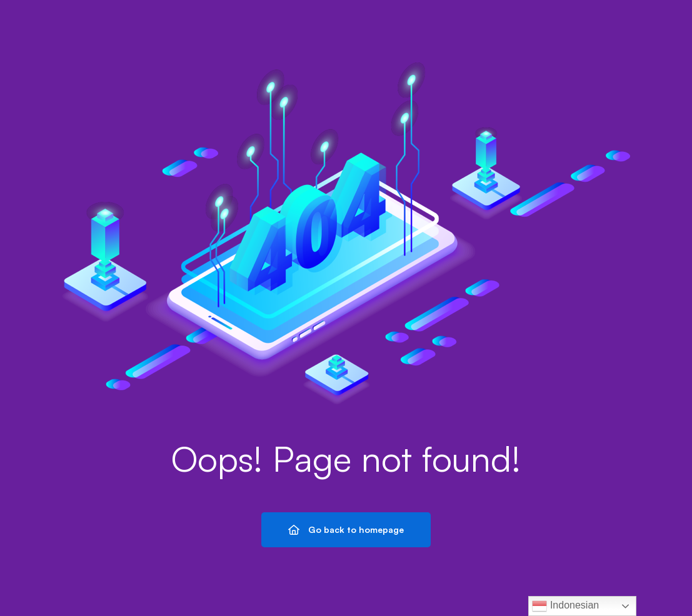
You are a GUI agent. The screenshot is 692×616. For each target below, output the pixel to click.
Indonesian (565, 606)
